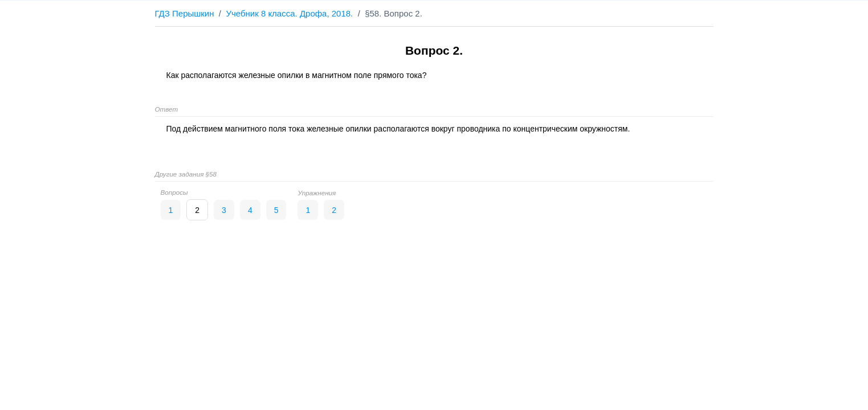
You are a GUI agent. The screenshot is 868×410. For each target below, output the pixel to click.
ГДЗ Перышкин (185, 13)
